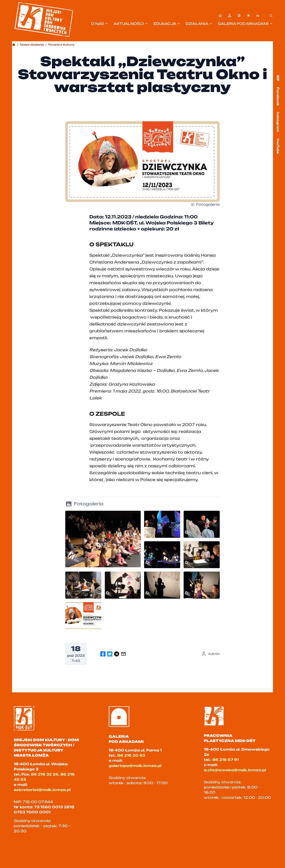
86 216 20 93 (131, 755)
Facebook (278, 96)
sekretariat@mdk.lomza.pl (42, 790)
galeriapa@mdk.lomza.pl (135, 766)
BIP (278, 78)
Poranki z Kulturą (61, 45)
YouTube (278, 146)
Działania (199, 24)
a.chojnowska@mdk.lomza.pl (235, 770)
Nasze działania (32, 45)
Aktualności (131, 24)
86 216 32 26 (45, 774)
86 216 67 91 (226, 760)
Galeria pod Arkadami (245, 24)
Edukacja (167, 24)
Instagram (278, 122)
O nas (100, 24)
